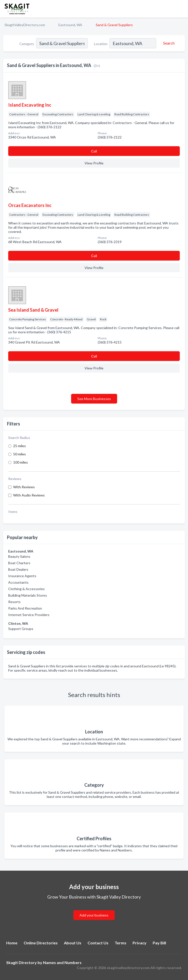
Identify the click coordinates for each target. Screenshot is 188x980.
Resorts (14, 602)
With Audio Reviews (29, 495)
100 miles (21, 462)
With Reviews (24, 487)
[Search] (168, 43)
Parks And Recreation (25, 608)
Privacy (140, 943)
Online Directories (41, 943)
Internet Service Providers (29, 615)
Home (12, 943)
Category (27, 44)
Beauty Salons (19, 556)
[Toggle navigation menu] (181, 9)
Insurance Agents (22, 576)
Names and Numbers (62, 962)
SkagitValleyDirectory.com (25, 25)
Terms (120, 943)
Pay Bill (159, 943)
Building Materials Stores (28, 595)
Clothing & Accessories (26, 589)
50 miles (20, 454)
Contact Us (98, 943)
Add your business (94, 915)
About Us (73, 943)
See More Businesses (94, 399)
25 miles (20, 446)
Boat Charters (19, 563)
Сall (94, 151)
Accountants (18, 582)
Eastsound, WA (70, 25)
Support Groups (21, 629)
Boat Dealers (18, 569)
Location (101, 44)
